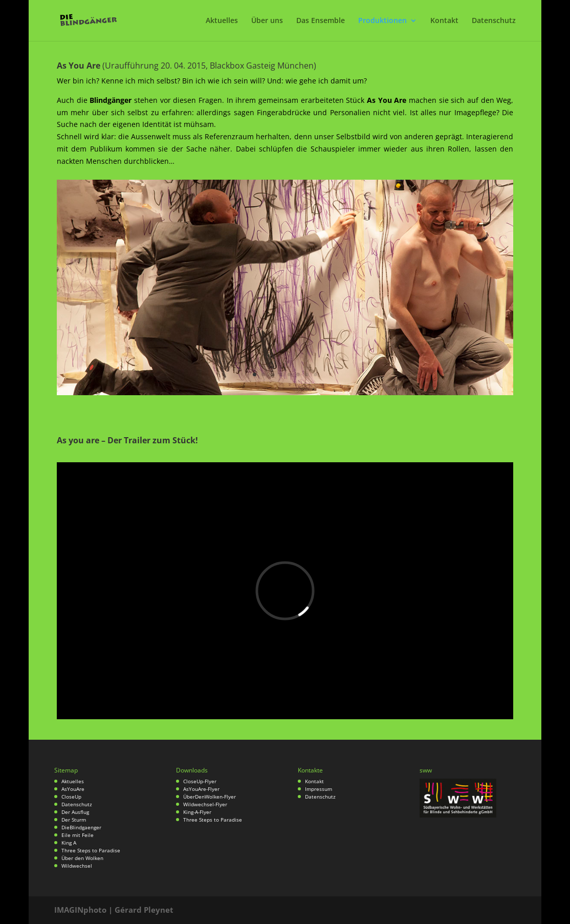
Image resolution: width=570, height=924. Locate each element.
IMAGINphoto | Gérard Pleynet (114, 910)
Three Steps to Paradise (91, 850)
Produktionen (382, 21)
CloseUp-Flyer (200, 781)
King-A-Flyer (197, 812)
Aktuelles (222, 21)
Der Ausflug (75, 812)
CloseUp (71, 797)
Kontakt (444, 21)
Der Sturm (74, 820)
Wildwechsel (77, 866)
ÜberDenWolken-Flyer (210, 797)
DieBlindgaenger (81, 827)
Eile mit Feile (78, 835)
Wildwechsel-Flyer (205, 804)
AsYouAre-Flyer (201, 789)
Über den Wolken (82, 858)
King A (69, 843)
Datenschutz (494, 21)
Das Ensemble (321, 21)
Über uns (267, 21)
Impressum (319, 789)
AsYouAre (73, 789)
